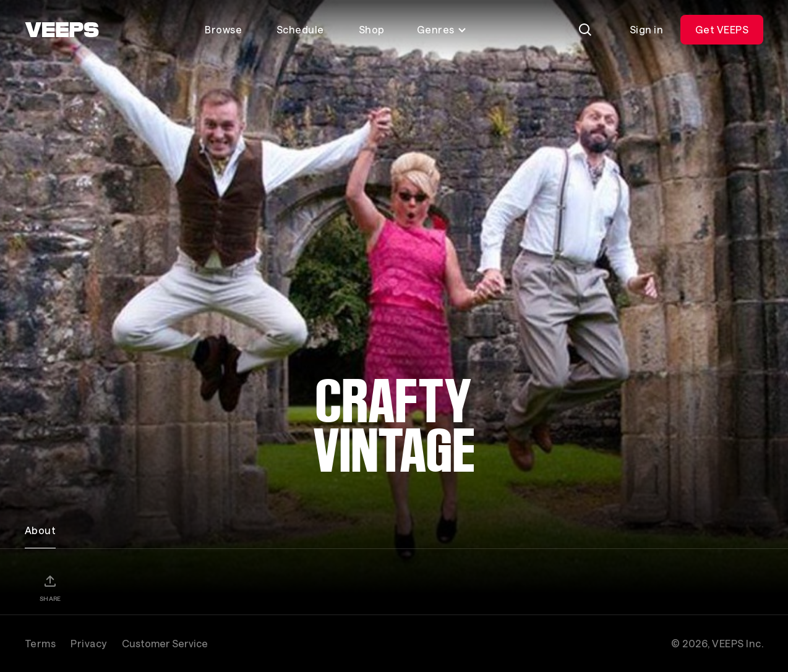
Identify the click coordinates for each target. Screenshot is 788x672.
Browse (223, 29)
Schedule (300, 29)
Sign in (646, 29)
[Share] (50, 588)
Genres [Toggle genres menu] (442, 29)
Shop (372, 29)
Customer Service (165, 643)
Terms (40, 643)
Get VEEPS (722, 29)
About (40, 530)
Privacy (88, 643)
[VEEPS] (62, 30)
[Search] (585, 30)
